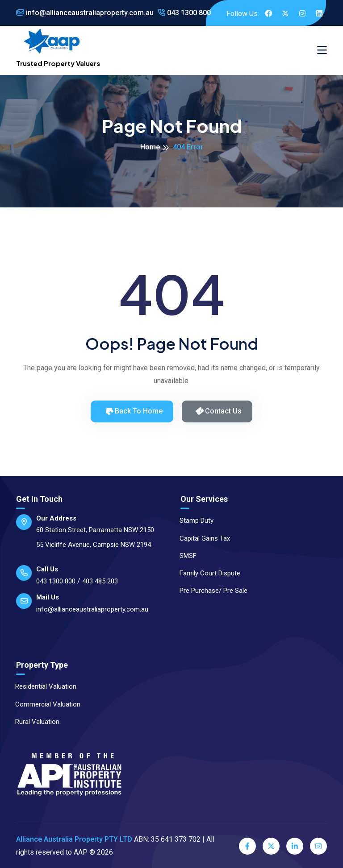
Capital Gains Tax (201, 538)
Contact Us (218, 411)
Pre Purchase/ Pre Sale (209, 591)
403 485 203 (100, 581)
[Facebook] (247, 846)
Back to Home (133, 411)
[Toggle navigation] (322, 50)
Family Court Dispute (206, 573)
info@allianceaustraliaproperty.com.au (85, 13)
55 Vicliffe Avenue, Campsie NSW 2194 (94, 545)
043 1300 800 (184, 13)
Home (150, 147)
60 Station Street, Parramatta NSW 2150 (95, 530)
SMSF (184, 556)
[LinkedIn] (295, 846)
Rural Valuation (33, 722)
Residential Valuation (42, 686)
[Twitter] (271, 846)
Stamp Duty (192, 521)
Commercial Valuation (44, 704)
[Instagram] (318, 846)
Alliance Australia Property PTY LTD (74, 839)
